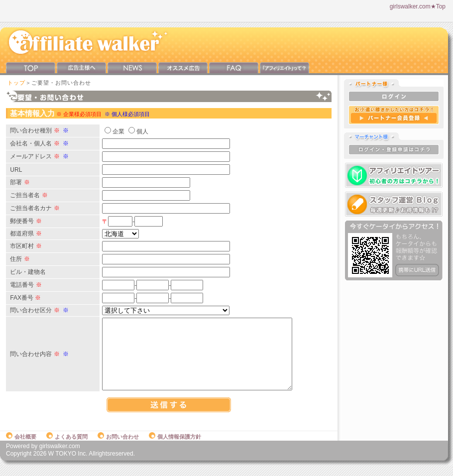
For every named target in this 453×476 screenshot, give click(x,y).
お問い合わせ (118, 447)
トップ (16, 83)
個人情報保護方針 (175, 447)
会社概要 (21, 447)
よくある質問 (67, 447)
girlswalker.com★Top (418, 6)
